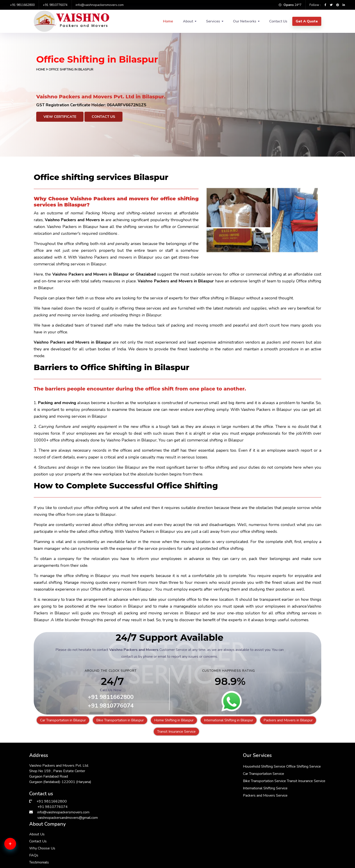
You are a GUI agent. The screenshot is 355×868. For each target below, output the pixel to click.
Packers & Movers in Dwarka (53, 836)
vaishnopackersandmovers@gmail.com (68, 818)
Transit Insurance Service (176, 732)
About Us (236, 766)
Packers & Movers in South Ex (275, 842)
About (188, 21)
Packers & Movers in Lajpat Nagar (57, 853)
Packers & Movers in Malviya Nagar (279, 831)
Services (213, 21)
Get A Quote (307, 21)
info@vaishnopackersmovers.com (100, 5)
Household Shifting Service (168, 766)
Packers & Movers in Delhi (51, 831)
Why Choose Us (241, 780)
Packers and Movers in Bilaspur (288, 720)
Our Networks (245, 21)
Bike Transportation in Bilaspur (120, 720)
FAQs (233, 787)
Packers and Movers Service (169, 803)
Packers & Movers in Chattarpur (276, 836)
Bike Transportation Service (168, 781)
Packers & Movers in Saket (125, 847)
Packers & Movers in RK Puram (275, 853)
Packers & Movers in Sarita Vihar (129, 836)
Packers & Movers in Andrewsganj (57, 847)
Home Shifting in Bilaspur (174, 720)
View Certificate (60, 117)
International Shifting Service (169, 795)
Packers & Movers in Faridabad (202, 831)
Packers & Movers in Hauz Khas (202, 842)
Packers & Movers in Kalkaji (199, 836)
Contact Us (278, 21)
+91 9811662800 (22, 5)
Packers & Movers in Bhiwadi (200, 853)
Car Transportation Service (167, 774)
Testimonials (238, 794)
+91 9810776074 (55, 5)
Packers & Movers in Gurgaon (274, 847)
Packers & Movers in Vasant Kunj (130, 831)
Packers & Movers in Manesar (127, 842)
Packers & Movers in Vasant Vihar (57, 842)
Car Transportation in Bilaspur (63, 720)
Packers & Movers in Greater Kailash (206, 847)
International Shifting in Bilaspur (229, 720)
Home (168, 21)
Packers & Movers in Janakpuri (127, 853)
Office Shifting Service (207, 766)
